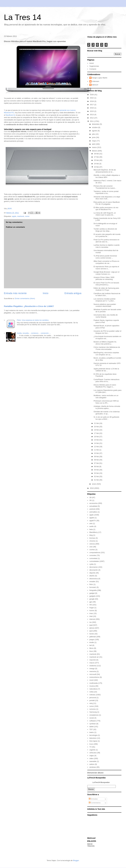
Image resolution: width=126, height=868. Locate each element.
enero (94, 484)
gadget (92, 593)
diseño (92, 576)
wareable (93, 761)
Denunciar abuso (95, 773)
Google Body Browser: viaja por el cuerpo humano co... (107, 273)
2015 (92, 111)
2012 (92, 118)
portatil (92, 700)
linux (91, 651)
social (92, 718)
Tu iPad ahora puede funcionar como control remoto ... (105, 257)
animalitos (93, 512)
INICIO (90, 844)
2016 (92, 108)
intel (91, 616)
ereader (92, 581)
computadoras (95, 552)
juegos (92, 640)
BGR (10, 209)
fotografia (93, 590)
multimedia (94, 683)
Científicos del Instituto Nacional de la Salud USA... (107, 295)
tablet (91, 727)
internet (92, 619)
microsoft (93, 674)
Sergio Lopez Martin (100, 78)
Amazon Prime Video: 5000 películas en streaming (104, 278)
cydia (91, 564)
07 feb (97, 463)
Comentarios (95, 803)
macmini (93, 660)
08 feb (97, 460)
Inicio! (92, 63)
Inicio (46, 293)
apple (14, 216)
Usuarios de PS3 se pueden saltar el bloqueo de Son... (107, 332)
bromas (92, 538)
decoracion (94, 567)
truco (91, 744)
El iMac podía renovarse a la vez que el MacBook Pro (106, 209)
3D (90, 497)
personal (93, 698)
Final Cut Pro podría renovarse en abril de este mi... (106, 241)
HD (91, 605)
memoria (93, 671)
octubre (95, 127)
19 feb (97, 430)
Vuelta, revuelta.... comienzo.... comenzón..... (34, 333)
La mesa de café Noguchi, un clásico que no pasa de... (105, 214)
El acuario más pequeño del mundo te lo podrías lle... (107, 235)
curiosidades (94, 561)
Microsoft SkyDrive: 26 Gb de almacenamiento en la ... (105, 171)
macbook (21, 216)
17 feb (97, 433)
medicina (93, 666)
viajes (92, 756)
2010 (92, 488)
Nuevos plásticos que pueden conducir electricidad (105, 305)
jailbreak (93, 637)
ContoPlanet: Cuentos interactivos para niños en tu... (107, 381)
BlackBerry (94, 532)
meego (92, 669)
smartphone (94, 715)
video (91, 758)
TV (90, 747)
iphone (92, 628)
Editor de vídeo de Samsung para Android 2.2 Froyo (106, 289)
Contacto (93, 69)
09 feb (97, 457)
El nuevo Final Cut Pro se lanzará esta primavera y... (106, 284)
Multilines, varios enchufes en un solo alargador (106, 397)
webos (92, 764)
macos (92, 663)
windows (93, 767)
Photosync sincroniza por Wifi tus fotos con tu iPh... (106, 402)
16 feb (97, 437)
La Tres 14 (23, 17)
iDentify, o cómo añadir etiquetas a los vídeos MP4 (107, 176)
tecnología (93, 735)
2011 (92, 121)
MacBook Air (11, 115)
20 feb (97, 427)
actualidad (93, 506)
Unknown (96, 81)
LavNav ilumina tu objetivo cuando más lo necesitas (107, 246)
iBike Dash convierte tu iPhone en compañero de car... (106, 262)
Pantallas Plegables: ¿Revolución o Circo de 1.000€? (29, 306)
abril (94, 144)
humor (92, 611)
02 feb (97, 476)
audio (91, 526)
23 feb (97, 167)
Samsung (93, 712)
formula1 (93, 587)
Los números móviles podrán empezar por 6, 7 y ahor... (105, 300)
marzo (95, 147)
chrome (92, 541)
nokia (91, 692)
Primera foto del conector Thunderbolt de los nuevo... (105, 187)
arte (91, 523)
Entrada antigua (73, 293)
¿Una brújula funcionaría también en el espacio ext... (107, 337)
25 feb (97, 160)
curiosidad (93, 558)
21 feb (97, 423)
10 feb (97, 453)
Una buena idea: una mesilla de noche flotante (106, 316)
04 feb (97, 470)
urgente (92, 750)
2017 (92, 105)
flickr (91, 584)
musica (92, 686)
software (93, 721)
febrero (95, 151)
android (92, 509)
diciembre (96, 124)
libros (91, 648)
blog (91, 535)
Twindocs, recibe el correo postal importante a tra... (106, 192)
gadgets (92, 596)
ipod (91, 631)
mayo (94, 141)
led (90, 645)
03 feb (97, 473)
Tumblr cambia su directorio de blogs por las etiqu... (105, 230)
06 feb (97, 466)
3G (90, 500)
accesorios (93, 503)
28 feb (97, 154)
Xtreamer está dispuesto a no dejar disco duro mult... (107, 198)
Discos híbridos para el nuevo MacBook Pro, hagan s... (105, 386)
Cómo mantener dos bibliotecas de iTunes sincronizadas (107, 348)
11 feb (97, 450)
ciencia (92, 544)
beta (91, 529)
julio (94, 134)
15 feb (97, 440)
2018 (92, 101)
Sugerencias (94, 66)
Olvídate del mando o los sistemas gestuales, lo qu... (107, 413)
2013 (92, 115)
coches (92, 550)
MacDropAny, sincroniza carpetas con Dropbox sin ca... (106, 354)
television (93, 738)
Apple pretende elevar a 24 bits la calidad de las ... (106, 370)
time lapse (93, 741)
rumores (93, 709)
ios (90, 622)
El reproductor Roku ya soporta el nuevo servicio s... (106, 268)
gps (91, 602)
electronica (94, 579)
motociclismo (94, 677)
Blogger (76, 860)
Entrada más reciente (15, 293)
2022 (92, 98)
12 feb (97, 447)
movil (91, 680)
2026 (92, 95)
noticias (92, 695)
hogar (92, 608)
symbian (93, 724)
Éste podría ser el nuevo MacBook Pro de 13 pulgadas (107, 203)
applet (92, 518)
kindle (92, 642)
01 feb (97, 480)
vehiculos (93, 753)
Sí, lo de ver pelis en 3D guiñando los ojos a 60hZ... (106, 418)
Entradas (93, 799)
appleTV (93, 521)
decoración (94, 570)
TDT (91, 729)
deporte (92, 573)
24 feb (97, 164)
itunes (92, 634)
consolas (93, 555)
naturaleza (93, 689)
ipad (91, 625)
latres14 (95, 85)
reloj (91, 703)
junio (94, 137)
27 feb (97, 157)
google (92, 599)
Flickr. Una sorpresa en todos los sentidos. (33, 320)
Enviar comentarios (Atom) (25, 298)
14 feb (97, 443)
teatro (92, 732)
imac (91, 613)
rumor (27, 216)
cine (91, 547)
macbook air (94, 657)
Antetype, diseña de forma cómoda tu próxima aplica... (107, 407)
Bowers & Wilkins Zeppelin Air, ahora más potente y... (105, 343)
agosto (95, 131)
